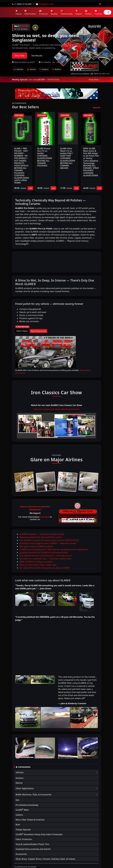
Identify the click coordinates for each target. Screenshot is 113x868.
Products (43, 12)
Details (23, 188)
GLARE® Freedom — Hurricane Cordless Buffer (42, 534)
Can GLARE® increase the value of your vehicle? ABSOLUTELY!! (49, 540)
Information (30, 12)
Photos (88, 12)
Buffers (57, 69)
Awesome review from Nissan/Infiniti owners (41, 537)
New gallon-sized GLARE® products (36, 546)
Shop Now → (95, 79)
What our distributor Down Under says (38, 565)
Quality (54, 12)
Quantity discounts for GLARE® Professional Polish (44, 553)
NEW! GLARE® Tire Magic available (36, 562)
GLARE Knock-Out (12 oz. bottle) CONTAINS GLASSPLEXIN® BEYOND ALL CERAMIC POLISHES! (45, 157)
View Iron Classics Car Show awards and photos (56, 409)
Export (79, 12)
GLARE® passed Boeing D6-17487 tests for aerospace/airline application (54, 549)
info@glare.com (46, 4)
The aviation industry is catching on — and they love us (46, 556)
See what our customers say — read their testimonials (45, 559)
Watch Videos (22, 331)
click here (45, 517)
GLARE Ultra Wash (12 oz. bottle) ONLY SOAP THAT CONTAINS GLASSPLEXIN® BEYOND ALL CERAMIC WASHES (68, 158)
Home (19, 12)
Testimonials (67, 12)
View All (97, 108)
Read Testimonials (39, 331)
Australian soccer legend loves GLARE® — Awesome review (48, 543)
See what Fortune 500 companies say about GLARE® (44, 568)
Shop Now (20, 56)
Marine (31, 69)
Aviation (44, 69)
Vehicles (18, 69)
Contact (99, 12)
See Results (37, 56)
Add (30, 188)
